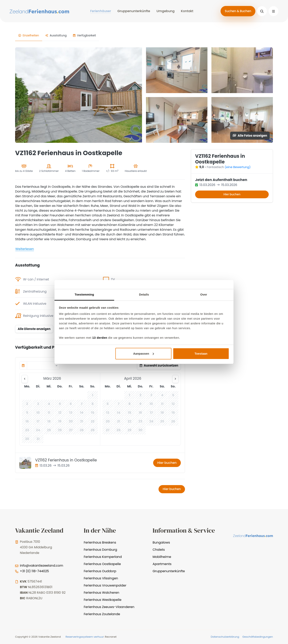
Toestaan (201, 354)
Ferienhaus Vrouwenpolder (105, 585)
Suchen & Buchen (238, 11)
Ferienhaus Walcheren (101, 593)
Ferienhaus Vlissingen (101, 578)
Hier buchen (167, 463)
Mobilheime (162, 557)
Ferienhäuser (101, 11)
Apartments (162, 564)
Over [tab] (204, 294)
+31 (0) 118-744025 (34, 571)
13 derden (100, 338)
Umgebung (166, 11)
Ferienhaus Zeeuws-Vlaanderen (109, 607)
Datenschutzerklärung (225, 637)
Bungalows (161, 542)
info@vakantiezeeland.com (41, 566)
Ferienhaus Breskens (100, 542)
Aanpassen (144, 354)
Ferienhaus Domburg (100, 550)
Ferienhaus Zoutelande (102, 614)
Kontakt (187, 11)
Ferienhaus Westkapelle (103, 600)
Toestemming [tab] (84, 294)
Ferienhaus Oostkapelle (102, 564)
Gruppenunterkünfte (134, 11)
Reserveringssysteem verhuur (85, 637)
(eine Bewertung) (238, 167)
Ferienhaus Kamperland (103, 557)
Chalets (159, 550)
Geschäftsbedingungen (258, 637)
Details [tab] (144, 294)
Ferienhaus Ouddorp (100, 571)
